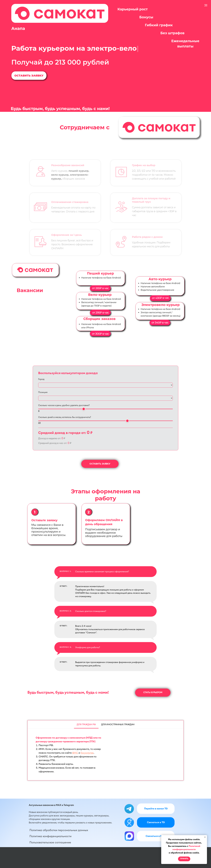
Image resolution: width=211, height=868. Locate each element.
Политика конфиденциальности (50, 836)
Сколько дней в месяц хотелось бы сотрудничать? (65, 417)
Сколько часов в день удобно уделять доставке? (64, 405)
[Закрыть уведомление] (205, 837)
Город (41, 379)
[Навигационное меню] (206, 5)
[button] (29, 76)
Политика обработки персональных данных (59, 830)
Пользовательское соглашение (50, 843)
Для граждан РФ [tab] (86, 725)
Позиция (43, 392)
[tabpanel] (105, 754)
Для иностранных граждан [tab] (118, 725)
